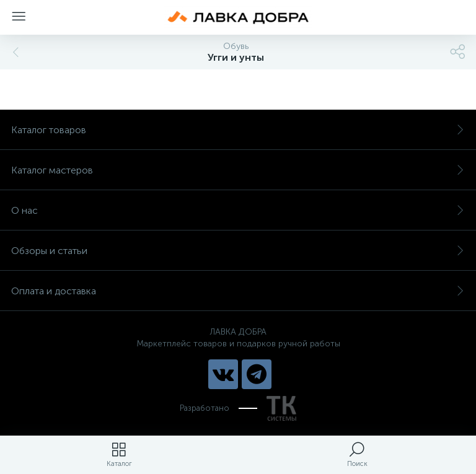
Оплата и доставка (238, 291)
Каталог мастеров (238, 170)
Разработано (238, 408)
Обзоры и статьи (238, 251)
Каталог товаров (238, 130)
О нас (238, 210)
